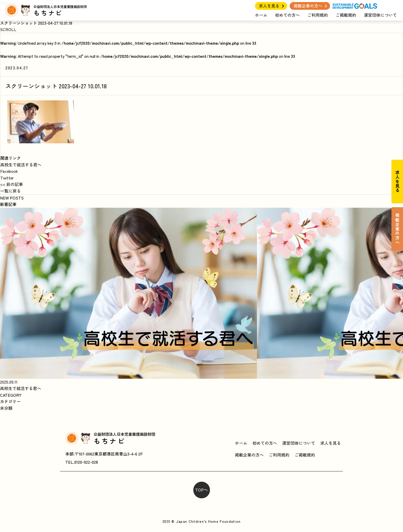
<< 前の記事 (12, 184)
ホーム (261, 15)
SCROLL (8, 29)
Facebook (9, 171)
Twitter (7, 178)
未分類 (6, 408)
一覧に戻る (11, 191)
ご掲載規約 (346, 15)
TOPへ (201, 490)
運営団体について (380, 15)
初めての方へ (287, 15)
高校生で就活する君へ (21, 165)
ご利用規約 (318, 15)
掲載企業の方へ (308, 6)
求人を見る (269, 6)
